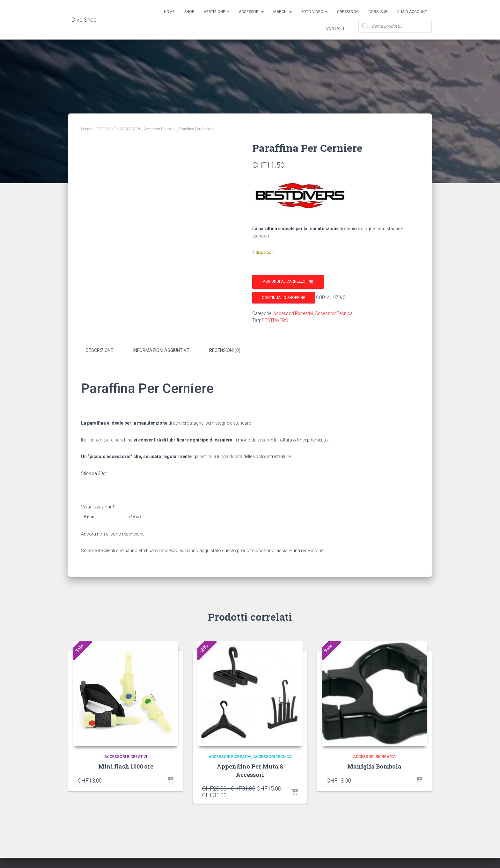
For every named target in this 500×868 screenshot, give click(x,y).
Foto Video (314, 12)
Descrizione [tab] (99, 350)
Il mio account (412, 12)
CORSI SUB (378, 12)
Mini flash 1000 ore (126, 766)
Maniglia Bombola (374, 766)
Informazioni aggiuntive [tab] (161, 350)
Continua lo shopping (284, 298)
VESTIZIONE (105, 129)
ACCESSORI (251, 12)
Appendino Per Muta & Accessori (250, 770)
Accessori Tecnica (334, 313)
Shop (189, 12)
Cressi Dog (348, 12)
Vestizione (217, 12)
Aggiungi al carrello (284, 281)
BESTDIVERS (275, 320)
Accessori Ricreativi (160, 129)
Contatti (335, 28)
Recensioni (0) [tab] (225, 350)
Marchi (283, 12)
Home (169, 12)
